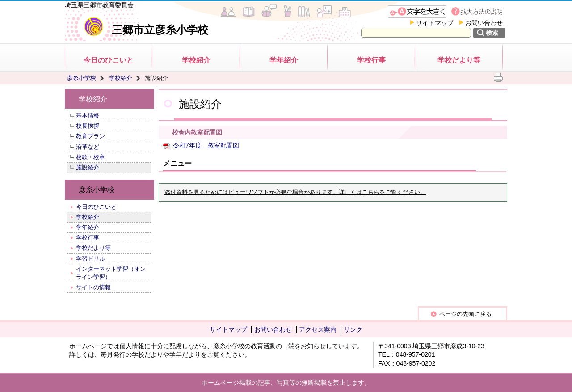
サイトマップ (435, 23)
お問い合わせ (484, 23)
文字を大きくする (417, 12)
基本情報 (88, 116)
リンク (353, 329)
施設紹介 (88, 167)
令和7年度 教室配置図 (206, 145)
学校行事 (371, 60)
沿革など (88, 147)
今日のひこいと (109, 60)
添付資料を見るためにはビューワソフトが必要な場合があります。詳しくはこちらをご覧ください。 (295, 192)
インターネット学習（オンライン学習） (111, 273)
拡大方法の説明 (478, 12)
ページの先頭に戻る (465, 314)
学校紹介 (196, 60)
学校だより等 (459, 60)
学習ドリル (90, 259)
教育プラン (90, 136)
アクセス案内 (318, 329)
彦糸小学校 (82, 78)
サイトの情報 (93, 287)
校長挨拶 (88, 126)
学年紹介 (284, 60)
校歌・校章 (90, 157)
